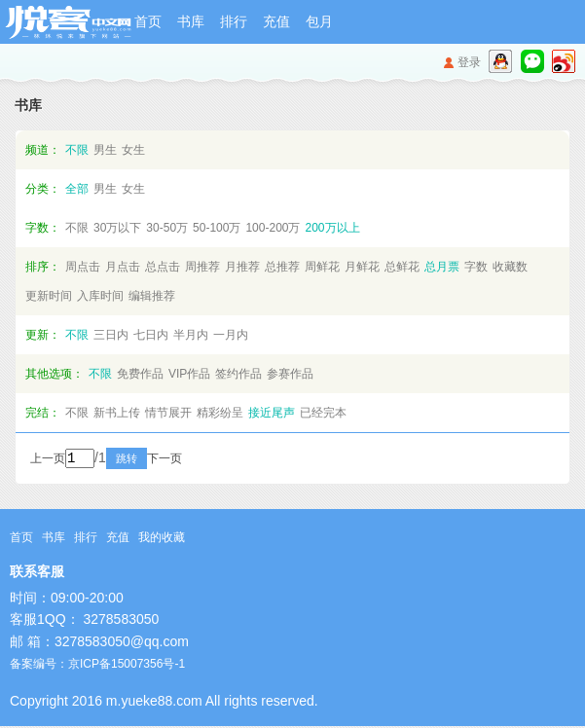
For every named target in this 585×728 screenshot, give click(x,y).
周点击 (83, 267)
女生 (133, 150)
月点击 (123, 267)
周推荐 (202, 267)
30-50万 (167, 228)
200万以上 (332, 228)
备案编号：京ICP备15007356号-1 (97, 666)
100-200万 (273, 228)
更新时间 (49, 296)
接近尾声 (272, 413)
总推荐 (282, 267)
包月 (319, 21)
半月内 (191, 335)
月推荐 (242, 267)
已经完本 (323, 413)
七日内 (151, 335)
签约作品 (238, 374)
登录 (469, 62)
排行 (234, 21)
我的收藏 (162, 539)
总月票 (442, 267)
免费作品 (140, 374)
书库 (191, 21)
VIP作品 (189, 374)
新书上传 (117, 413)
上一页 (48, 460)
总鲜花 (402, 267)
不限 (77, 150)
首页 (148, 21)
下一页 (191, 460)
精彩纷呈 (220, 413)
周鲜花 (322, 267)
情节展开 (168, 413)
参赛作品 (290, 374)
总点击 (163, 267)
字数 (476, 267)
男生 (105, 150)
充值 (276, 21)
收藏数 (510, 267)
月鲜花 (362, 267)
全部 (77, 189)
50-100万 (217, 228)
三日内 (111, 335)
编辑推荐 (152, 296)
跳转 (153, 460)
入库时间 (100, 296)
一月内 (231, 335)
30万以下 (117, 228)
